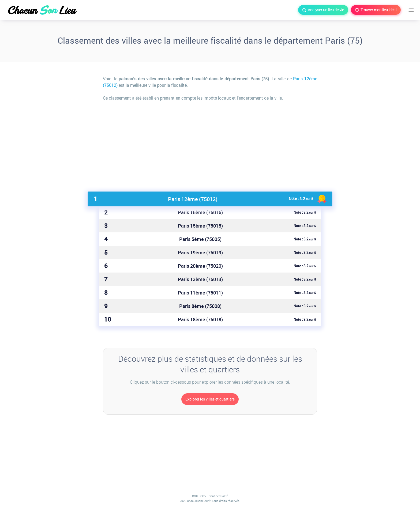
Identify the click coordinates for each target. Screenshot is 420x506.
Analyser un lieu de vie (323, 10)
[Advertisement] (210, 144)
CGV (203, 496)
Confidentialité (218, 496)
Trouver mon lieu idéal (376, 10)
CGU (195, 496)
